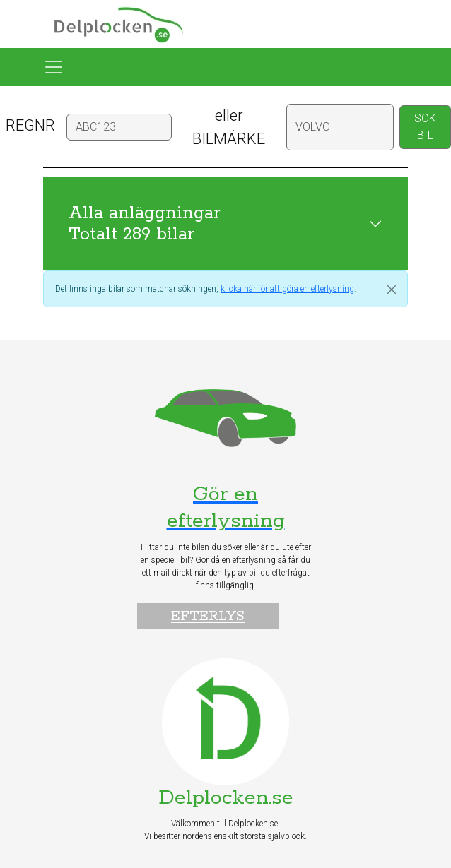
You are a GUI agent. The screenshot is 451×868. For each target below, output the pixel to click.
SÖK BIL (425, 127)
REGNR (30, 125)
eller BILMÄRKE (229, 127)
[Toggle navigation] (54, 67)
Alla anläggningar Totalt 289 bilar (145, 224)
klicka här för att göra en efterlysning (287, 289)
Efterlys (208, 616)
